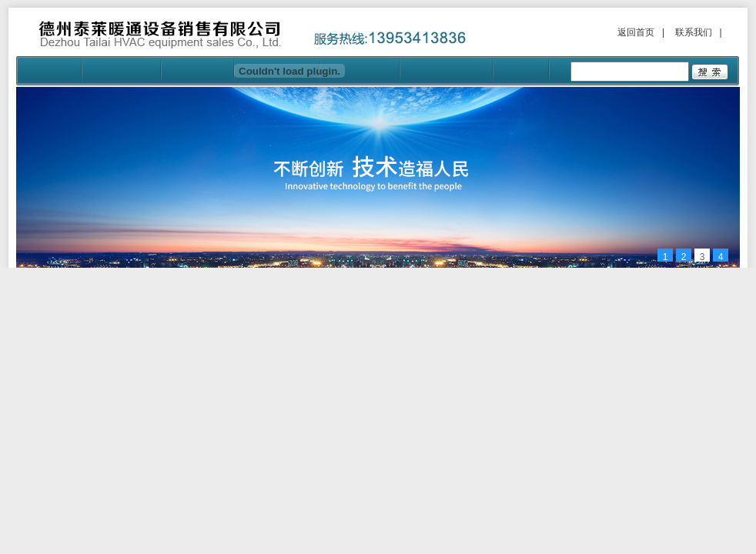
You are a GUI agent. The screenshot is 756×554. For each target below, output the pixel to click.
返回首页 (636, 32)
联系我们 (694, 32)
